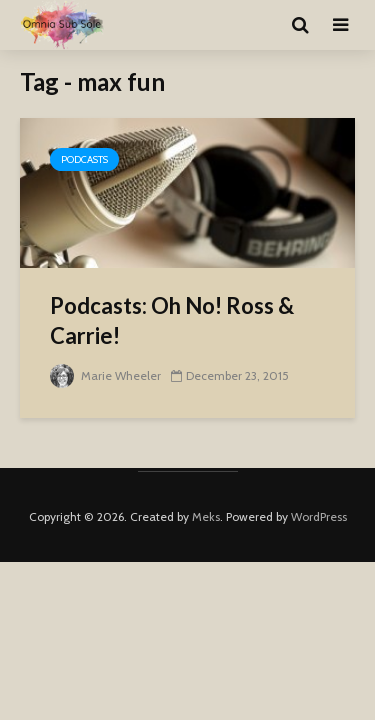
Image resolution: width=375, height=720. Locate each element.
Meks (206, 516)
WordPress (319, 516)
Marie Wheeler (105, 375)
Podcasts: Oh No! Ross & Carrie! (172, 320)
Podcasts (84, 159)
